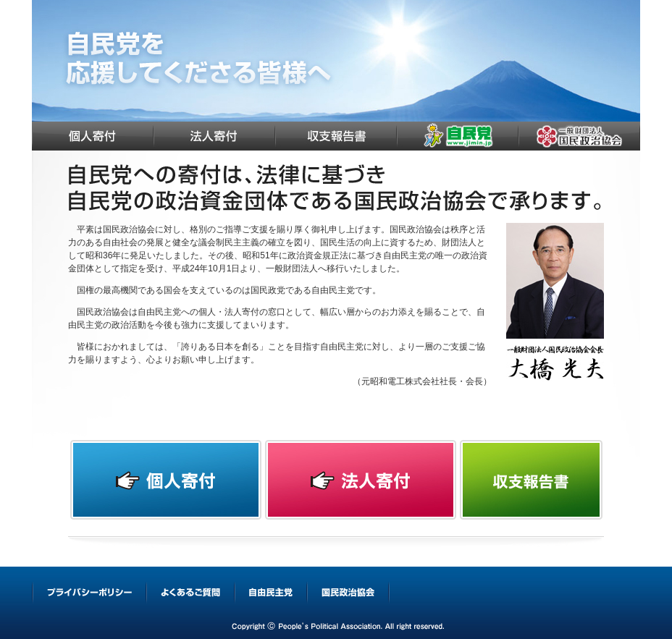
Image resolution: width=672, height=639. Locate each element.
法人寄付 (214, 136)
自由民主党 (458, 136)
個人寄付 (93, 136)
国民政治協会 (579, 136)
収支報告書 (336, 136)
